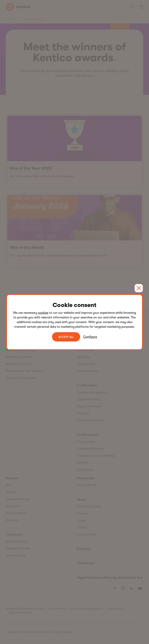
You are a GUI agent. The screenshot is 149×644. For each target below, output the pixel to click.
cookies (43, 313)
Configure (90, 337)
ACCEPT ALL (66, 337)
